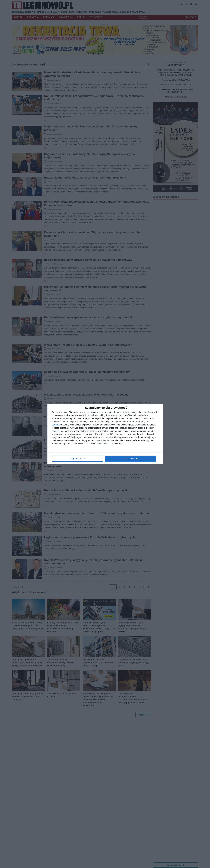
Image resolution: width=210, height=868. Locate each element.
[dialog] (105, 434)
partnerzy (56, 425)
